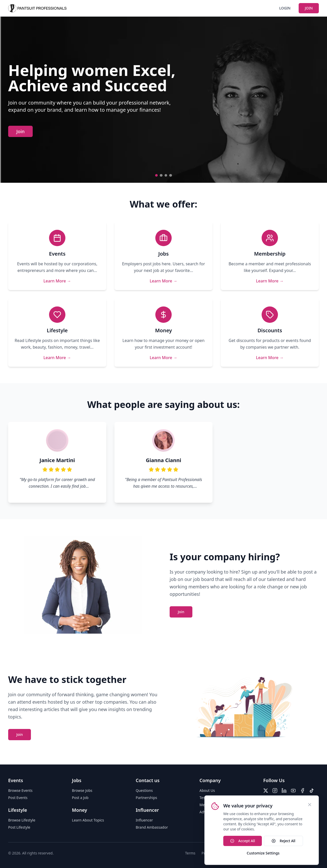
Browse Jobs (82, 790)
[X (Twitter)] (266, 791)
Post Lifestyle (19, 827)
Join (20, 131)
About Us (207, 790)
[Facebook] (302, 791)
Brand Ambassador (152, 827)
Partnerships (146, 798)
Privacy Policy (213, 853)
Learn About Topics (88, 820)
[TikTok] (312, 791)
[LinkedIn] (284, 791)
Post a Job (80, 798)
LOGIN (285, 8)
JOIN (309, 8)
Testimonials (210, 798)
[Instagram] (275, 791)
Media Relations (213, 805)
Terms (190, 853)
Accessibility (240, 853)
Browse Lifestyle (22, 820)
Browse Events (20, 790)
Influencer (144, 820)
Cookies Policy (268, 853)
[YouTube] (293, 791)
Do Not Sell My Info (303, 853)
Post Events (18, 798)
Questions (144, 790)
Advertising (209, 812)
